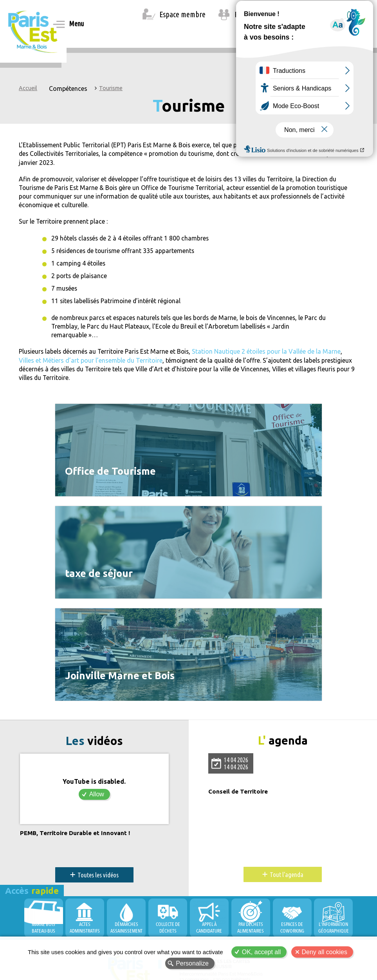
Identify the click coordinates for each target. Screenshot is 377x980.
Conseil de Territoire (240, 734)
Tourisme (111, 88)
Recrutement (253, 14)
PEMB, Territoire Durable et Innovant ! (78, 775)
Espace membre (182, 14)
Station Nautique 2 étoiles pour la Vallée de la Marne (271, 354)
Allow (97, 736)
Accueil (28, 88)
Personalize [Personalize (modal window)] (192, 963)
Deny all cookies (325, 952)
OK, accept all (262, 952)
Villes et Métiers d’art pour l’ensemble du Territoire (91, 363)
